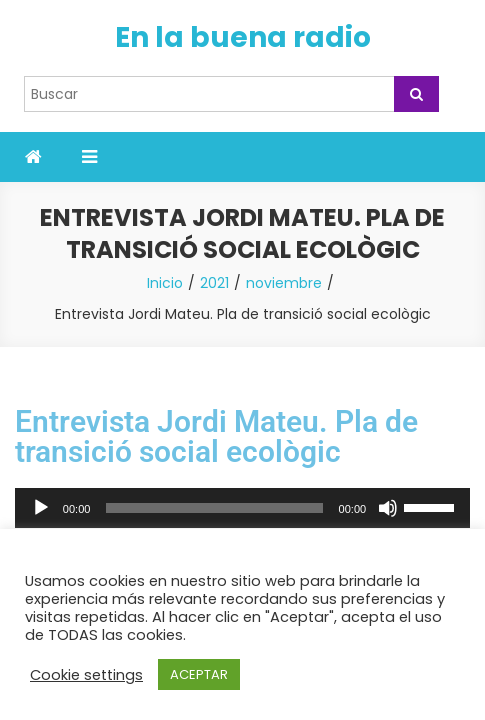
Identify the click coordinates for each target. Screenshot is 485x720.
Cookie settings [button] (86, 675)
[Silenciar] (388, 508)
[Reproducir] (41, 508)
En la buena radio (243, 37)
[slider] (214, 508)
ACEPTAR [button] (199, 674)
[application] (242, 508)
